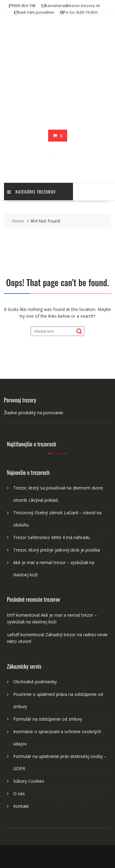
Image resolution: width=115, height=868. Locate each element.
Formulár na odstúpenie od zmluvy (48, 719)
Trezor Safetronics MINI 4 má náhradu (52, 537)
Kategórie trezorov (31, 192)
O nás (19, 794)
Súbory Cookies (29, 781)
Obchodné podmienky (35, 682)
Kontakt (21, 806)
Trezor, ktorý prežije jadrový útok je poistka (57, 550)
